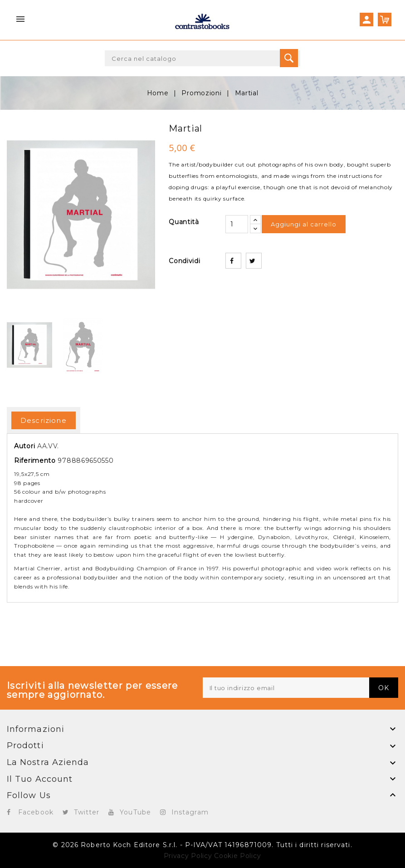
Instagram (190, 812)
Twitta (254, 261)
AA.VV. (48, 446)
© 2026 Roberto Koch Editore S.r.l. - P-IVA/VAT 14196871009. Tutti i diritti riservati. (202, 845)
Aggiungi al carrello (304, 224)
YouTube (135, 812)
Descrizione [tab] (44, 420)
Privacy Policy (188, 856)
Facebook (36, 812)
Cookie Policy (237, 856)
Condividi (233, 261)
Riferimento (35, 461)
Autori (24, 446)
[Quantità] (237, 224)
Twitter (87, 812)
